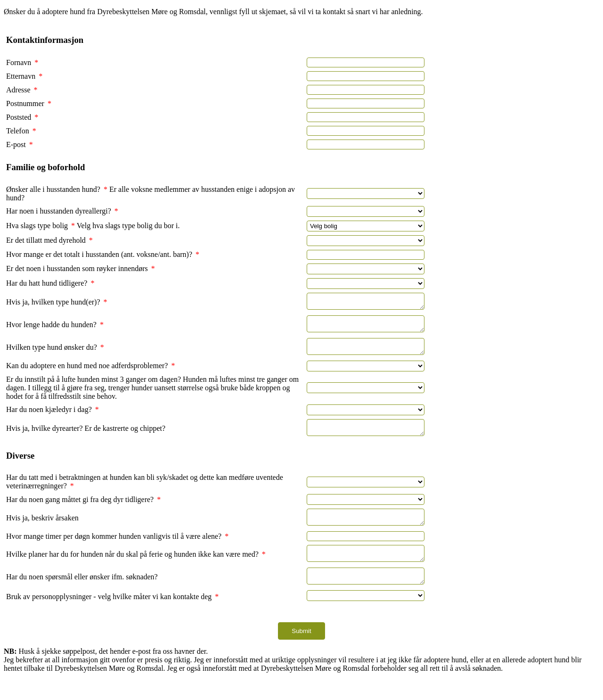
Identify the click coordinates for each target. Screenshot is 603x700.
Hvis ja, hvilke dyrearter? (45, 438)
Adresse (22, 90)
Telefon (21, 131)
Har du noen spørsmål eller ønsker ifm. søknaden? (82, 595)
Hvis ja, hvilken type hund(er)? (57, 303)
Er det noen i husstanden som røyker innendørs (81, 268)
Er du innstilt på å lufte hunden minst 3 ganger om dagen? (94, 388)
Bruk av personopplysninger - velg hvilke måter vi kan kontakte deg (112, 616)
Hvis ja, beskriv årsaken (42, 531)
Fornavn (22, 62)
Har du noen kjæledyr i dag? (53, 418)
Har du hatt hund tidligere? (50, 283)
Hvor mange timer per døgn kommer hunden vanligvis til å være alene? (117, 550)
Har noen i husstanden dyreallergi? (62, 211)
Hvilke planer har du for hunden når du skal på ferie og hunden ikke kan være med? (136, 570)
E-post (20, 144)
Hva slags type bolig (41, 226)
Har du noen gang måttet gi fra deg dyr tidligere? (83, 511)
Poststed (22, 117)
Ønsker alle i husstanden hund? (57, 189)
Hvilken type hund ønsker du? (55, 354)
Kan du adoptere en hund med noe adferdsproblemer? (90, 374)
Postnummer (29, 103)
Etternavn (24, 76)
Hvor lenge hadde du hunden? (55, 329)
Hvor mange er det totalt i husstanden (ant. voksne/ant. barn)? (103, 254)
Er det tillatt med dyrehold (49, 240)
